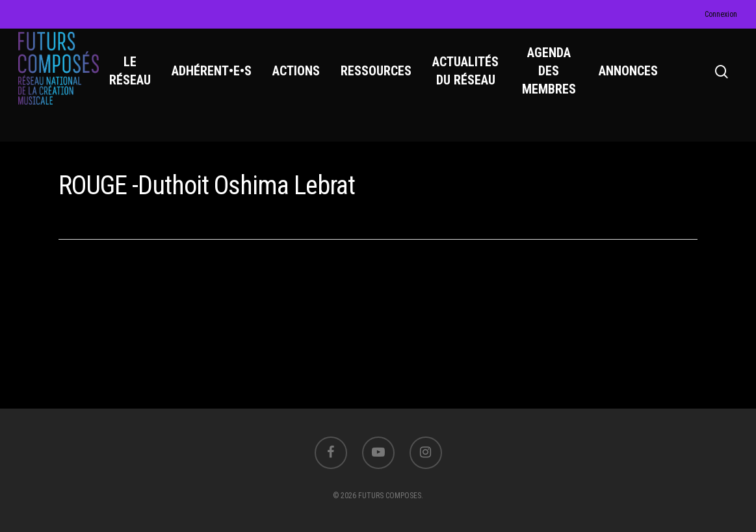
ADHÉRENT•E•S (218, 79)
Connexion (721, 14)
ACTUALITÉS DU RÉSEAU (472, 79)
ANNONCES (630, 79)
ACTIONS (303, 79)
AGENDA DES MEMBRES (553, 79)
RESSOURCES (383, 79)
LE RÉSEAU (137, 79)
